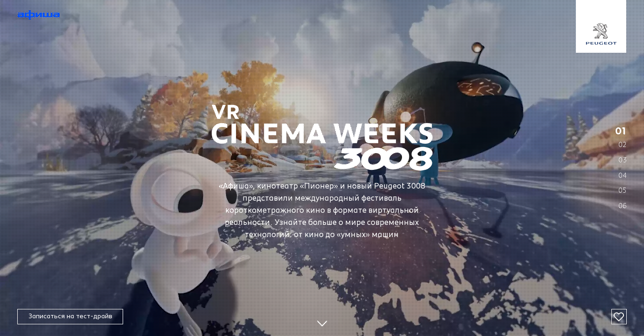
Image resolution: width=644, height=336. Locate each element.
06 (623, 206)
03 (623, 160)
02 (623, 145)
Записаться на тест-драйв (70, 316)
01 (621, 132)
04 (623, 175)
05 (623, 191)
